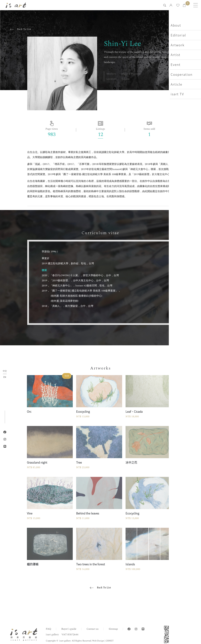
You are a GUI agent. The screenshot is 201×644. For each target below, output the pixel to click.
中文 (5, 371)
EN (5, 377)
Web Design (98, 641)
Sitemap (113, 629)
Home (178, 611)
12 (100, 134)
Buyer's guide (69, 629)
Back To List (24, 29)
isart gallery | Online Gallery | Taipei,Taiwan (17, 5)
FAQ (48, 629)
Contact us (92, 629)
